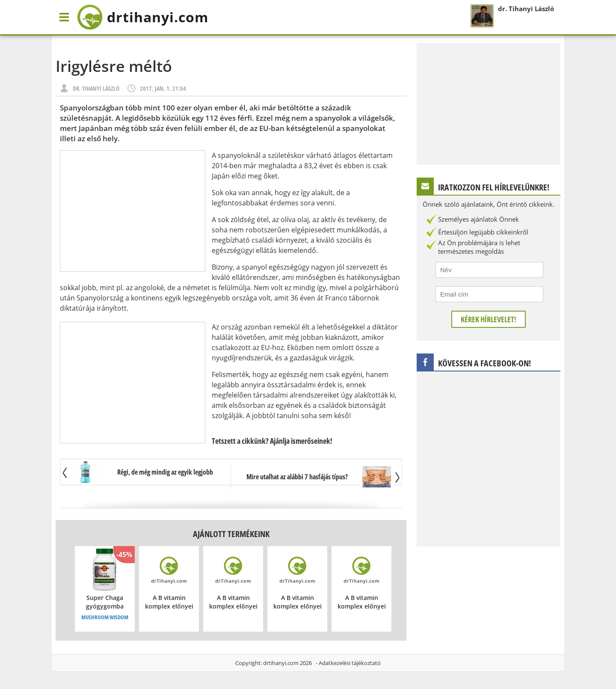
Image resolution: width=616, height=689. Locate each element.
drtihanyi (143, 17)
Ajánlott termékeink (231, 534)
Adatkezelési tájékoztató (350, 663)
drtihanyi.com (281, 663)
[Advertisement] (133, 211)
